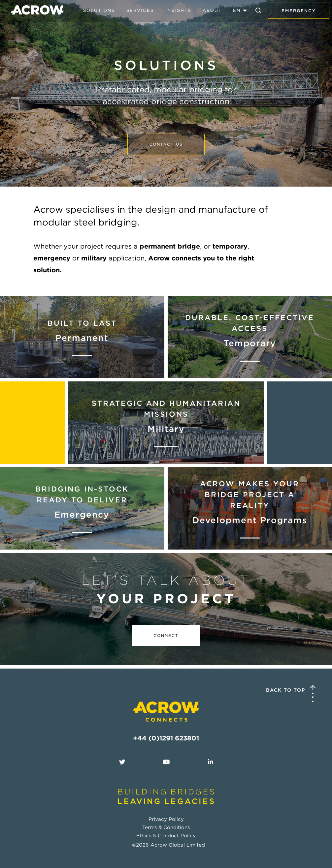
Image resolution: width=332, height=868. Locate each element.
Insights (178, 10)
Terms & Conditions (166, 827)
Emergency (299, 11)
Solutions (99, 10)
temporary (230, 246)
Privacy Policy (166, 819)
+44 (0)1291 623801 (166, 738)
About (212, 10)
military (94, 258)
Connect (166, 635)
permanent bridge (170, 246)
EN (237, 10)
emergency (52, 258)
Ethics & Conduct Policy (166, 836)
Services (140, 10)
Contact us (166, 144)
